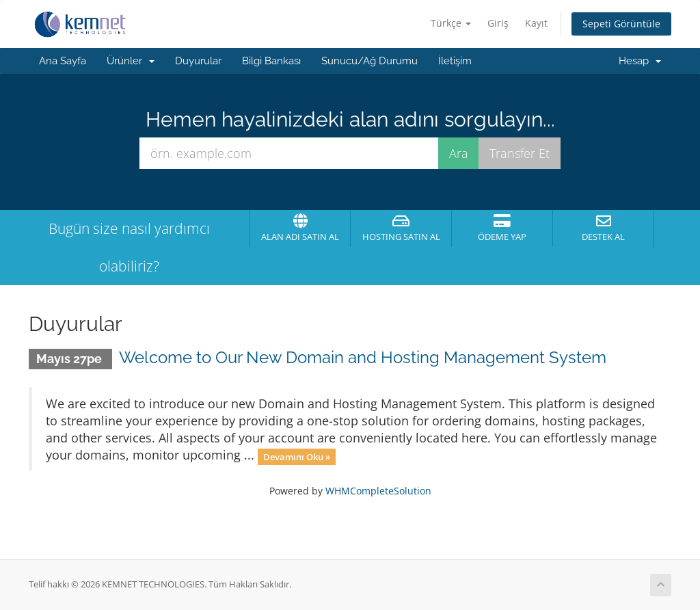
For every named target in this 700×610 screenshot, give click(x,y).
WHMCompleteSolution (378, 491)
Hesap (640, 61)
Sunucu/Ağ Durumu (369, 61)
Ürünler (131, 61)
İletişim (455, 61)
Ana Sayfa (63, 61)
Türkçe (451, 23)
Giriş (498, 23)
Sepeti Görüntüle (621, 24)
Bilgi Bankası (271, 61)
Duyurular (198, 61)
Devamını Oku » (297, 456)
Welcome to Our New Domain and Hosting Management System (363, 357)
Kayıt (536, 23)
